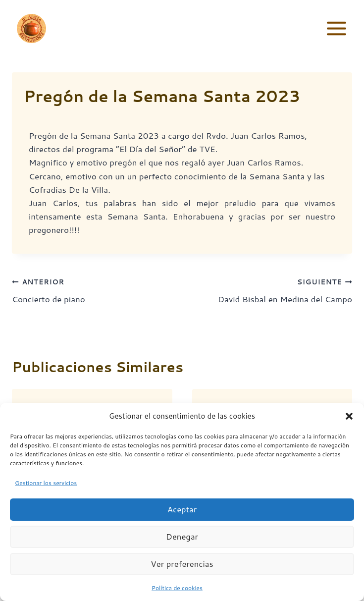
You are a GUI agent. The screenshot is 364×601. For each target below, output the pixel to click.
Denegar (182, 544)
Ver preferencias (182, 571)
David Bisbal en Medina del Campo (272, 290)
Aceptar (182, 517)
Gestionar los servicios (46, 490)
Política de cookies (177, 595)
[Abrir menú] (336, 28)
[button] (349, 423)
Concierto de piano (93, 290)
